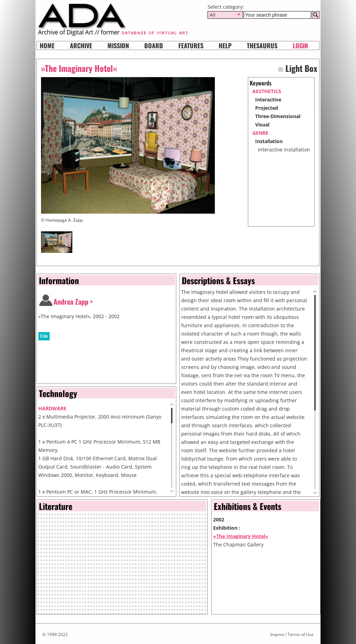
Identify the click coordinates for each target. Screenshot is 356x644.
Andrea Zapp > (73, 302)
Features (191, 46)
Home (47, 46)
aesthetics (267, 91)
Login (300, 46)
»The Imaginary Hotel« (241, 536)
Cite (44, 336)
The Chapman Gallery (238, 544)
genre (260, 133)
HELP (225, 46)
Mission (118, 46)
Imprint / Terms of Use (292, 634)
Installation (269, 141)
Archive (81, 46)
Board (154, 46)
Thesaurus (262, 46)
